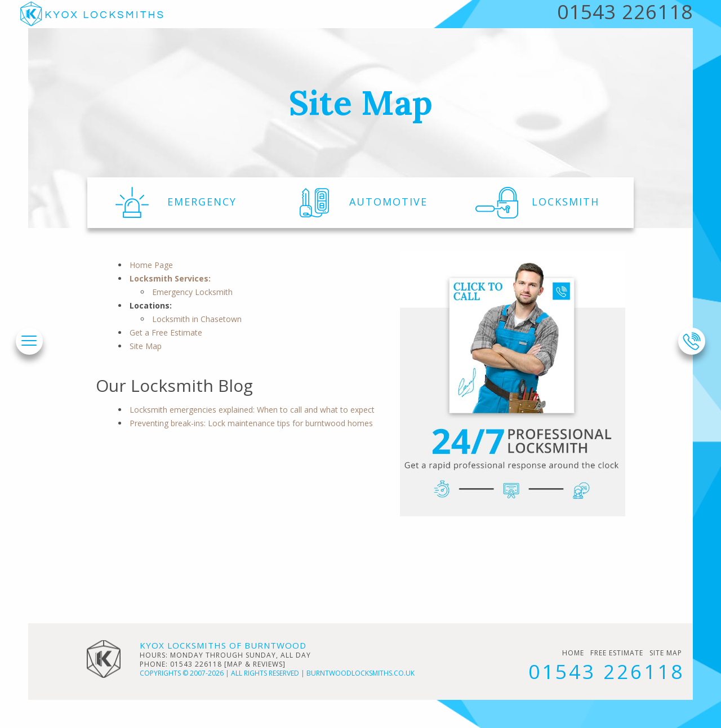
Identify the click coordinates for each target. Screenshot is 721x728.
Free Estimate (617, 653)
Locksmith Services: (170, 278)
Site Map (146, 346)
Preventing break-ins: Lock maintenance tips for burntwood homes (251, 423)
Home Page (151, 265)
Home (573, 653)
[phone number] (692, 341)
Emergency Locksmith (192, 292)
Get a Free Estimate (166, 332)
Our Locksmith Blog (174, 385)
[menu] (29, 342)
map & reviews (255, 664)
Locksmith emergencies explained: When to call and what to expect (252, 410)
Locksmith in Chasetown (197, 319)
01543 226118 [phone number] (606, 671)
